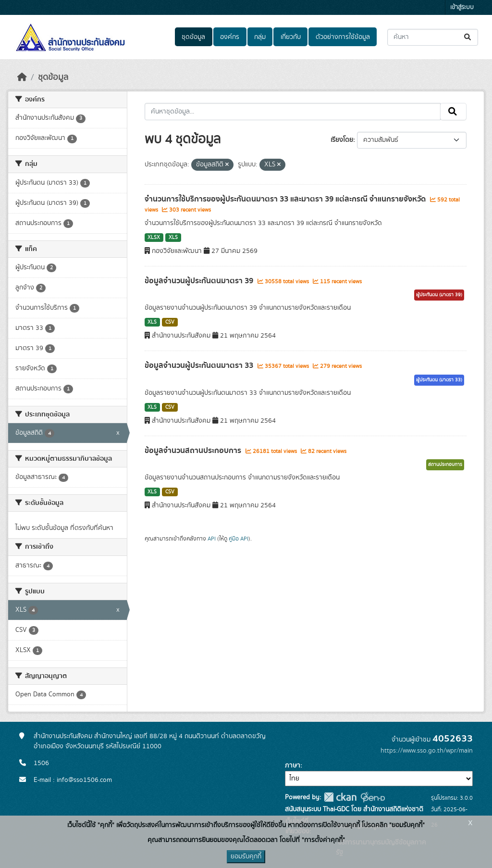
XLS (173, 238)
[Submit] (468, 37)
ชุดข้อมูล (193, 37)
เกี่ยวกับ (291, 37)
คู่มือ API (239, 539)
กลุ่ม (260, 37)
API (212, 539)
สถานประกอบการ (445, 465)
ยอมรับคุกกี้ (246, 856)
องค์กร (230, 37)
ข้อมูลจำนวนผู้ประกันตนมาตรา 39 (200, 281)
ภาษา (293, 766)
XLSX (154, 238)
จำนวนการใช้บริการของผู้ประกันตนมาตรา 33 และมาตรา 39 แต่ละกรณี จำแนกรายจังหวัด (286, 199)
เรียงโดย (342, 140)
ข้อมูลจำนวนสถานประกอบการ (194, 451)
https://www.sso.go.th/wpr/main (427, 751)
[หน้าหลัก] (22, 77)
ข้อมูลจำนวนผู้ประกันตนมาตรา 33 (200, 365)
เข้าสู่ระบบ (462, 7)
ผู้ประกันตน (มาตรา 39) (439, 295)
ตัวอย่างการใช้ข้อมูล (343, 37)
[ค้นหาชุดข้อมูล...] (433, 37)
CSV (170, 322)
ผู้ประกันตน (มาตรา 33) (439, 380)
